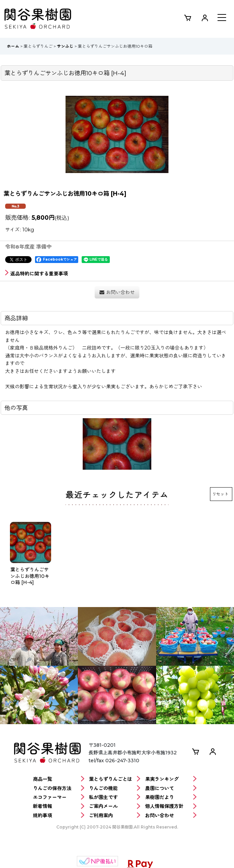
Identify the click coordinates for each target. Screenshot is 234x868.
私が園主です (115, 797)
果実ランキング (171, 779)
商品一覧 (59, 779)
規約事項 (59, 816)
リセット (220, 494)
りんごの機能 (115, 789)
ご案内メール (115, 806)
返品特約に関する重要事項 (37, 274)
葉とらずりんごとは (115, 779)
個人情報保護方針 (171, 806)
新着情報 (59, 806)
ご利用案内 (115, 816)
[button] (222, 18)
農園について (171, 789)
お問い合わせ (171, 816)
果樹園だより (171, 797)
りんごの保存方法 (59, 789)
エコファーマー (59, 797)
